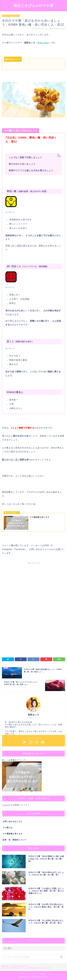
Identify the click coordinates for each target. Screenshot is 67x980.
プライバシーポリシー (28, 974)
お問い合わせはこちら (13, 821)
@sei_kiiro (43, 43)
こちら (5, 805)
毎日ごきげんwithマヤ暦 (33, 5)
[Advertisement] (33, 587)
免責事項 (43, 974)
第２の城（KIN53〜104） (11, 16)
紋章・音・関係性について (15, 840)
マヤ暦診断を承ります (13, 834)
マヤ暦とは (8, 828)
